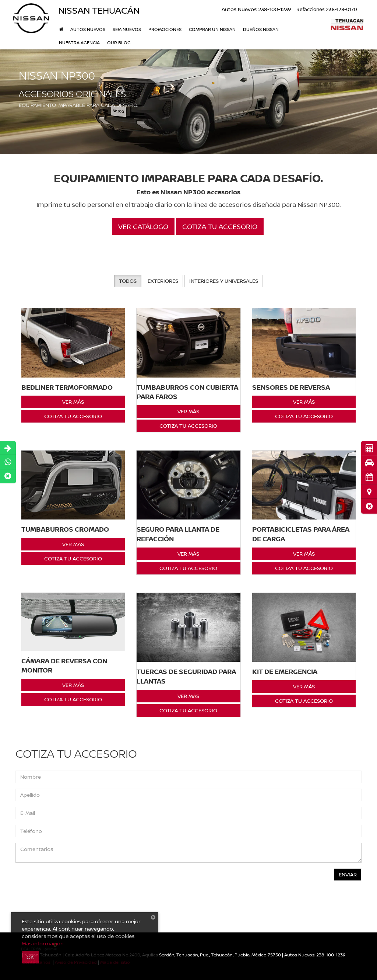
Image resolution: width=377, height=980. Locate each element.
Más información (43, 943)
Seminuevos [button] (127, 29)
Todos (128, 281)
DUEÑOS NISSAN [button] (261, 29)
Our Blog (119, 43)
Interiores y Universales (224, 281)
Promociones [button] (165, 29)
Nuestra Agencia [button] (79, 43)
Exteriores (163, 281)
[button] (369, 506)
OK (30, 957)
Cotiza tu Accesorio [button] (220, 226)
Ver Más (73, 402)
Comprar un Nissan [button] (212, 29)
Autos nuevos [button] (88, 29)
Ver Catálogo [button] (143, 226)
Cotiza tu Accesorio (73, 416)
